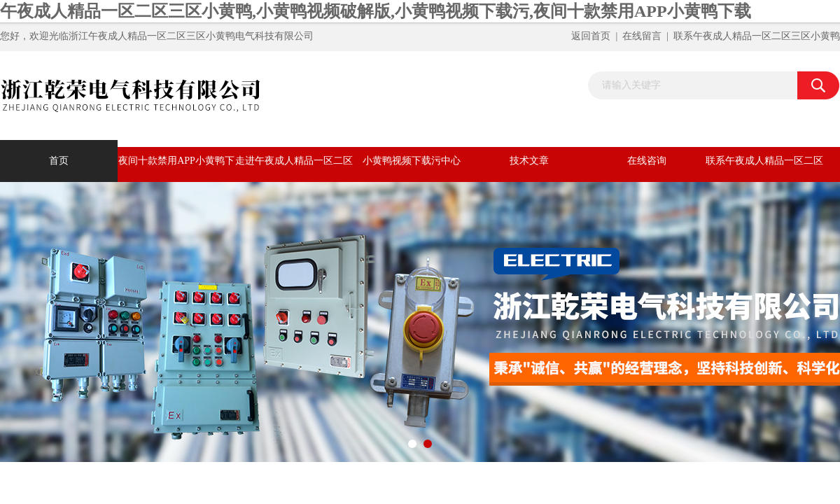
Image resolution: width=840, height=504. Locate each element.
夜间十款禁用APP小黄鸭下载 (176, 169)
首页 (59, 161)
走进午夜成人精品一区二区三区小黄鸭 (294, 169)
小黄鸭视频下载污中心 (412, 161)
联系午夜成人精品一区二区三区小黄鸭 (757, 36)
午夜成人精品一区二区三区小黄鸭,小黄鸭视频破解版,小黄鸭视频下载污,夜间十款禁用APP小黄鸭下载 (376, 11)
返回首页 (591, 36)
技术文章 (529, 161)
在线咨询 (647, 161)
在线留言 (642, 36)
